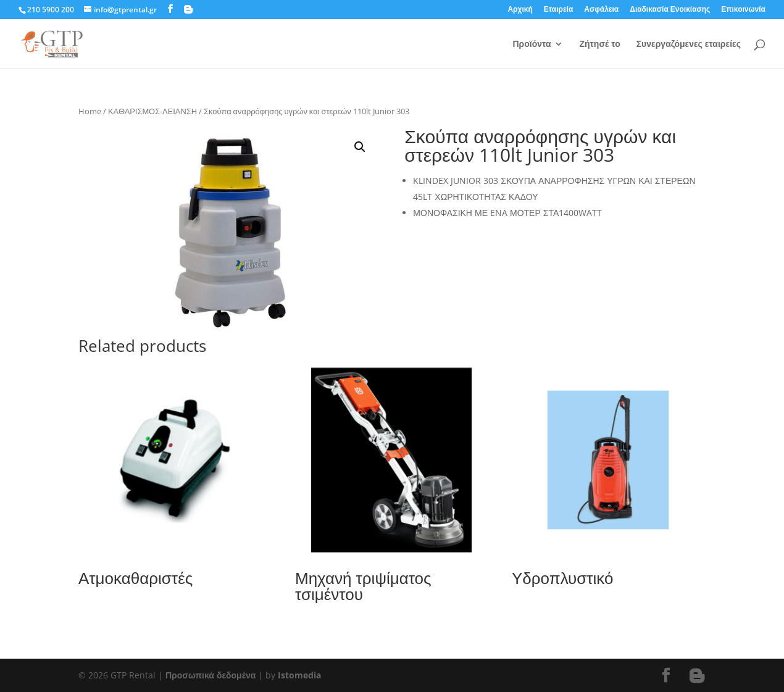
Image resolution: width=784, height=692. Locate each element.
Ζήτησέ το (599, 44)
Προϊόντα (532, 44)
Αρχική (520, 10)
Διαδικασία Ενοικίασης (670, 10)
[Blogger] (188, 9)
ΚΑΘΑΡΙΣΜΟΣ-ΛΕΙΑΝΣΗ (152, 111)
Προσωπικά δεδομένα (211, 675)
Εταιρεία (559, 10)
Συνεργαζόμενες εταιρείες (689, 44)
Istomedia (299, 675)
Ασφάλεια (601, 10)
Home (90, 111)
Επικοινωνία (743, 10)
